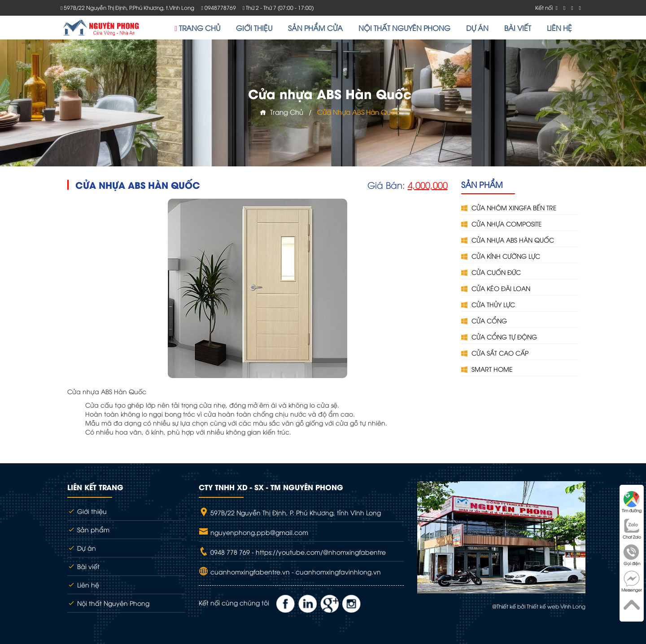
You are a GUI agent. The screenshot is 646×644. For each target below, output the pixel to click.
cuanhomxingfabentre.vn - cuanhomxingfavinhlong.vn (295, 572)
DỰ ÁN (477, 28)
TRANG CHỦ (197, 28)
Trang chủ (282, 112)
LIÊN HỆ (559, 28)
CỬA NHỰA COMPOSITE (502, 224)
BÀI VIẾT (518, 28)
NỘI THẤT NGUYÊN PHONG (404, 28)
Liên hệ (83, 585)
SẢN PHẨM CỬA (315, 28)
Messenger (632, 581)
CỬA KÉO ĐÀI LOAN (496, 288)
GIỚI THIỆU (254, 28)
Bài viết (83, 566)
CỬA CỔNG (484, 320)
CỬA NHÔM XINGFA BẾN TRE (509, 207)
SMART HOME (487, 369)
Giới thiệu (87, 511)
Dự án (82, 548)
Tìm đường (632, 502)
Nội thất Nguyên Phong (108, 603)
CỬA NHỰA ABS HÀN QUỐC (508, 240)
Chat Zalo (632, 529)
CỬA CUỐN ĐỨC (491, 272)
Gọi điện (632, 555)
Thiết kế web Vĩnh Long (556, 606)
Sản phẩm (88, 529)
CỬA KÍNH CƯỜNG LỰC (501, 256)
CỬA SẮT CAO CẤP (495, 353)
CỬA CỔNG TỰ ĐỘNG (499, 337)
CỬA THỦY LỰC (488, 304)
